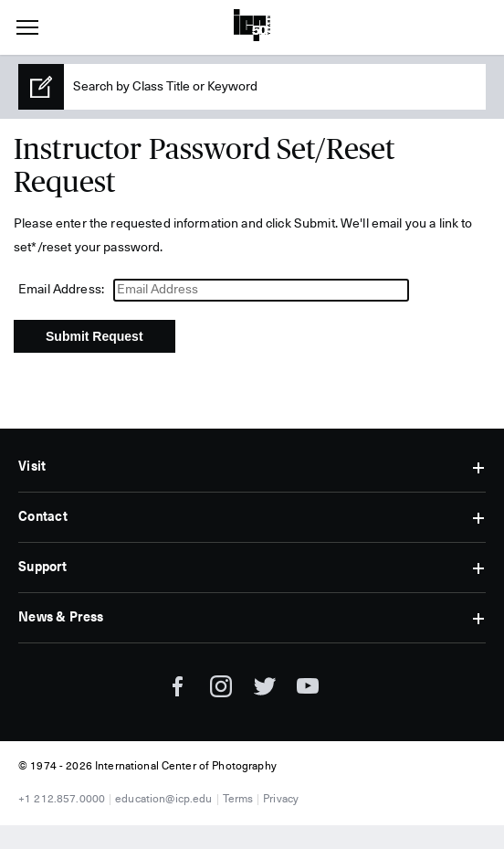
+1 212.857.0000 (62, 800)
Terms (238, 800)
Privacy (281, 800)
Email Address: (61, 290)
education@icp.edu (163, 800)
